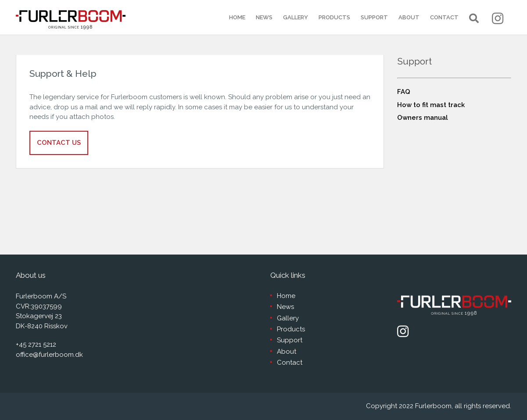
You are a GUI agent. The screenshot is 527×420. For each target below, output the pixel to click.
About (409, 17)
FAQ (404, 92)
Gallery (296, 17)
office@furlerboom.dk (49, 355)
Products (334, 17)
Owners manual (423, 118)
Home (237, 17)
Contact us (59, 143)
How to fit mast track (431, 105)
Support (374, 17)
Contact (444, 17)
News (264, 17)
